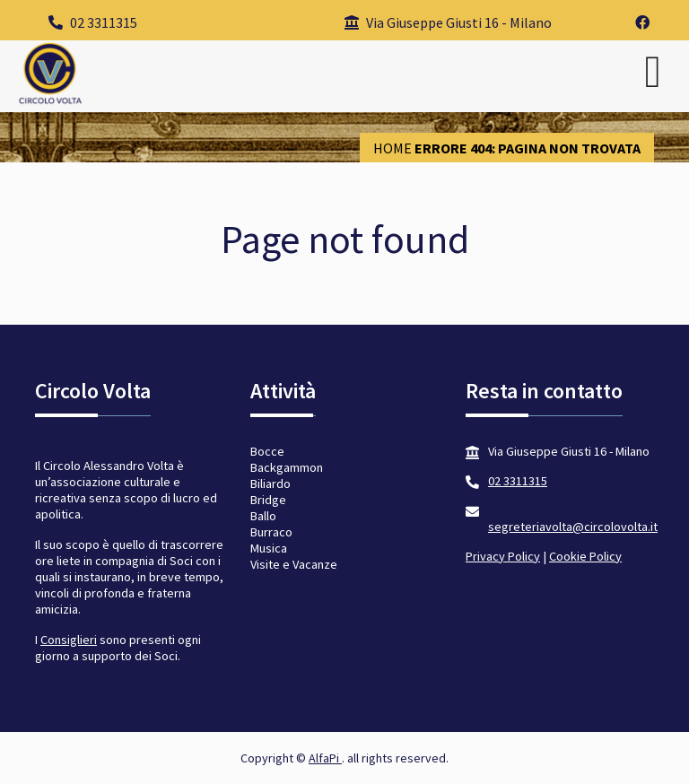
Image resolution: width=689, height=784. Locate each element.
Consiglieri (69, 640)
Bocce (267, 451)
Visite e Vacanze (294, 564)
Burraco (271, 532)
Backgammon (287, 467)
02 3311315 (93, 22)
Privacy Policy (503, 556)
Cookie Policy (585, 556)
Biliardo (270, 483)
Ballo (263, 516)
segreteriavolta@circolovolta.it (573, 527)
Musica (269, 548)
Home (392, 148)
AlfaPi (325, 758)
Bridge (268, 500)
